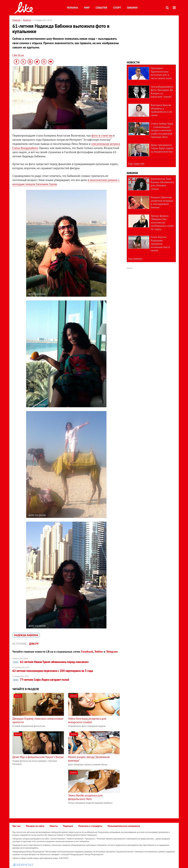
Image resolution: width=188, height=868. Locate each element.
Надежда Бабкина (26, 635)
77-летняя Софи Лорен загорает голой (41, 680)
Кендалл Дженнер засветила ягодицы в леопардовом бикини (162, 202)
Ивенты (54, 826)
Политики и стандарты (90, 826)
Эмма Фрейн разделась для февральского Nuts (85, 797)
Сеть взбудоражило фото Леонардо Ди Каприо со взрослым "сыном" (162, 92)
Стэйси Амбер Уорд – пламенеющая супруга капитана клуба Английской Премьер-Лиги (162, 130)
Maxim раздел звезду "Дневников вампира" (89, 759)
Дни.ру (34, 644)
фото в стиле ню (102, 135)
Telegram (112, 652)
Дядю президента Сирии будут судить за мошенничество (162, 148)
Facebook (87, 652)
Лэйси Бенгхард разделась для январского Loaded (87, 720)
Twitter (99, 652)
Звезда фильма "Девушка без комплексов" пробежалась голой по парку (162, 222)
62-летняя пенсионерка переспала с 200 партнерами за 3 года (53, 671)
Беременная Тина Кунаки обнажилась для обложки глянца (162, 184)
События (101, 8)
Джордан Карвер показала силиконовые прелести (38, 720)
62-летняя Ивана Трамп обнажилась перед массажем (50, 662)
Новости (133, 62)
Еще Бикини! (135, 259)
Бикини (132, 8)
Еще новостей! (136, 164)
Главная (16, 20)
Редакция (68, 826)
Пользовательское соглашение (124, 826)
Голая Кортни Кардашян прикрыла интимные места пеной (160, 244)
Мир (87, 8)
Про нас (16, 826)
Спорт (117, 8)
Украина (72, 8)
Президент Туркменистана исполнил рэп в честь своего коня (161, 73)
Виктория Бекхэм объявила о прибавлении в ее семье (161, 110)
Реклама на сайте (35, 826)
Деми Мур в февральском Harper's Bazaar (38, 757)
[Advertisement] (37, 790)
